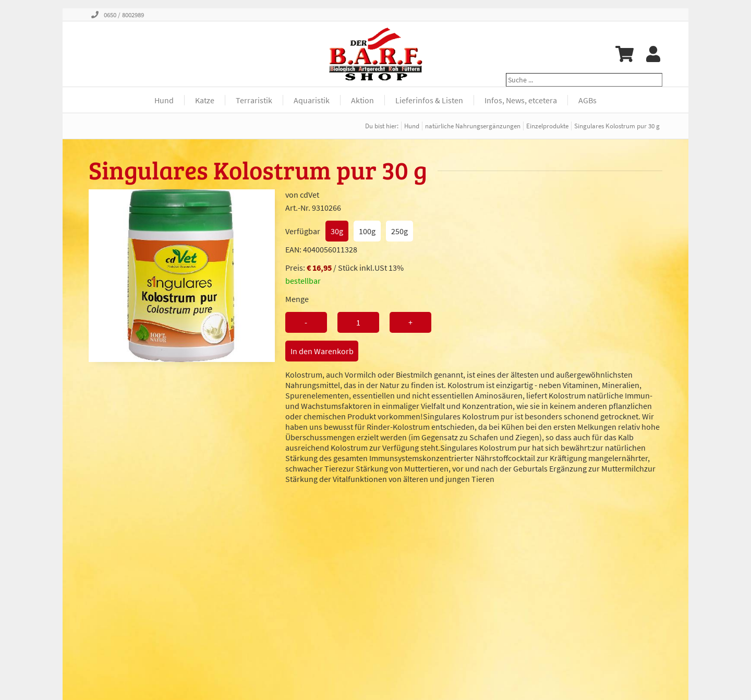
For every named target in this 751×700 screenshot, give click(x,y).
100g (367, 231)
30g (337, 231)
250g (399, 231)
